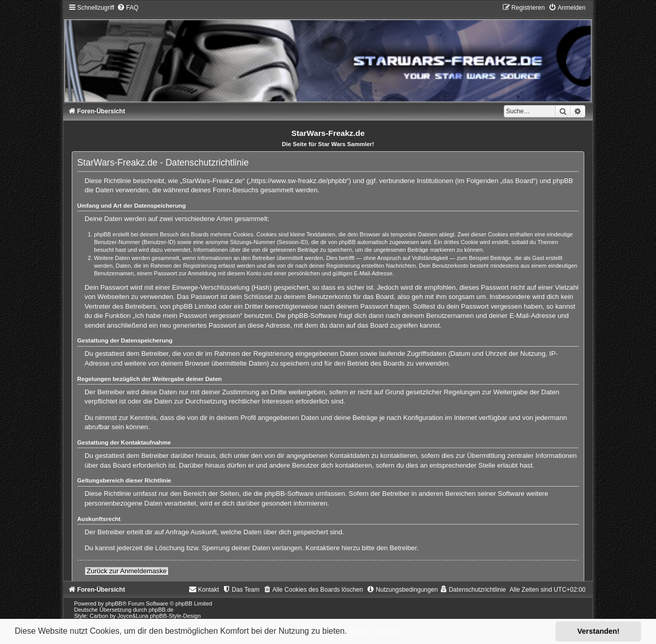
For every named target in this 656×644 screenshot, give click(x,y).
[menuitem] (128, 8)
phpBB (114, 603)
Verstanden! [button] (599, 631)
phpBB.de (161, 610)
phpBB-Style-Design (176, 616)
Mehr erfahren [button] (376, 631)
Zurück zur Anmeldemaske (127, 571)
